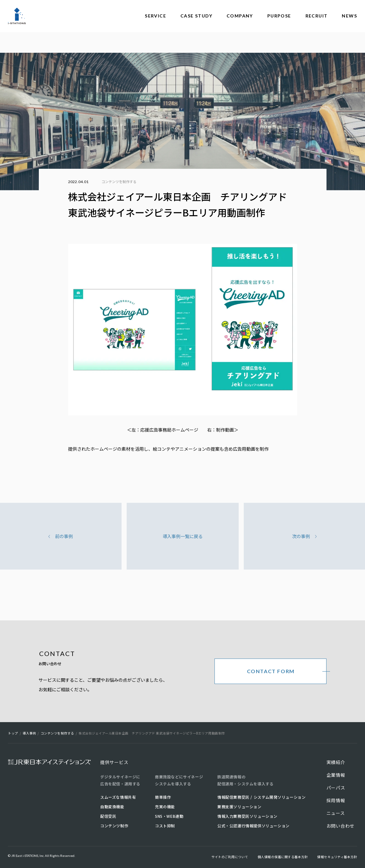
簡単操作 (163, 797)
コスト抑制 (165, 826)
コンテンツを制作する (119, 181)
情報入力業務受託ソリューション (247, 816)
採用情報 (336, 800)
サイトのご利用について (230, 857)
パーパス (336, 788)
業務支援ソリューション (239, 806)
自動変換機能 (112, 806)
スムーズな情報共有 (118, 797)
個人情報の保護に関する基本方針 (283, 857)
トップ (13, 733)
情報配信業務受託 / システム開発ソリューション (261, 797)
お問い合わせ (340, 826)
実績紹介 (336, 762)
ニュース (336, 813)
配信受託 (108, 816)
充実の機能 (165, 806)
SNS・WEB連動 (169, 816)
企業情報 (336, 775)
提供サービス (114, 762)
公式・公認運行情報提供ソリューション (253, 826)
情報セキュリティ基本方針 (337, 857)
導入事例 (29, 733)
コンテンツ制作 (114, 826)
